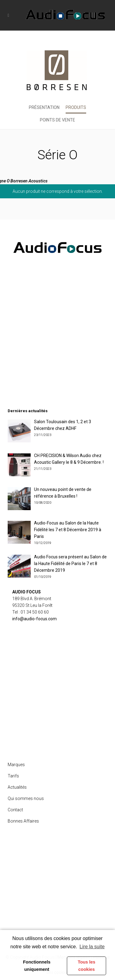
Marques (16, 765)
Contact (15, 810)
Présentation (44, 107)
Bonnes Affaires (23, 821)
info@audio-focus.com (34, 619)
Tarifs (13, 776)
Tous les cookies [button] (86, 966)
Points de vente (57, 120)
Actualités (17, 787)
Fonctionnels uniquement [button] (37, 966)
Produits (76, 107)
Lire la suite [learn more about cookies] (92, 947)
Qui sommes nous (26, 798)
